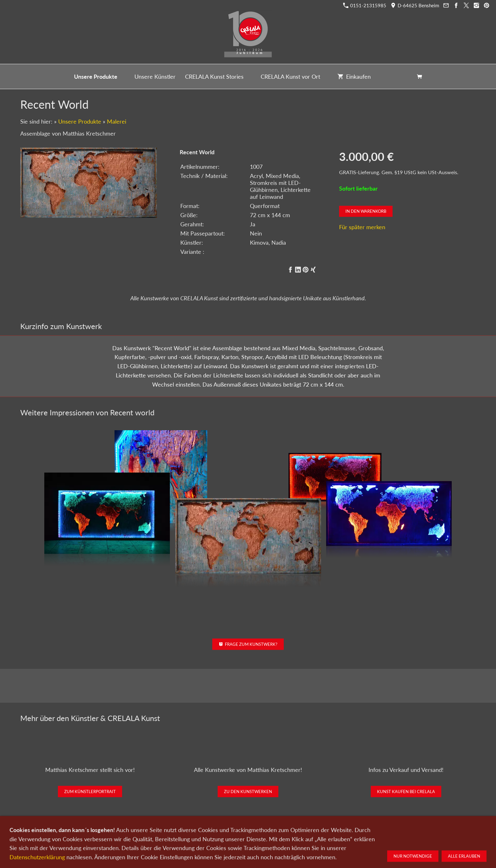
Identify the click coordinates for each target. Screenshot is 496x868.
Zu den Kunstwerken (248, 792)
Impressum (302, 835)
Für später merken (362, 227)
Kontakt (209, 835)
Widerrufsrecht (347, 835)
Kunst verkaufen (181, 835)
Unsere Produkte (80, 121)
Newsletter (246, 835)
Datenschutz (274, 835)
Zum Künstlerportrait (90, 792)
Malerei (117, 121)
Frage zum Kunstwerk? (248, 644)
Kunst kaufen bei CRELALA (406, 792)
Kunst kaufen (147, 835)
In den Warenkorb (366, 211)
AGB (322, 835)
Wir (226, 835)
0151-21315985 (365, 5)
